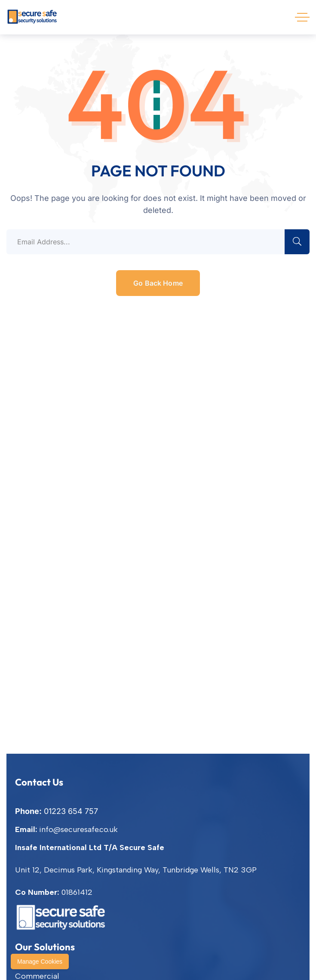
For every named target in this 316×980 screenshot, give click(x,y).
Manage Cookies (40, 962)
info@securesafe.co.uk (78, 829)
